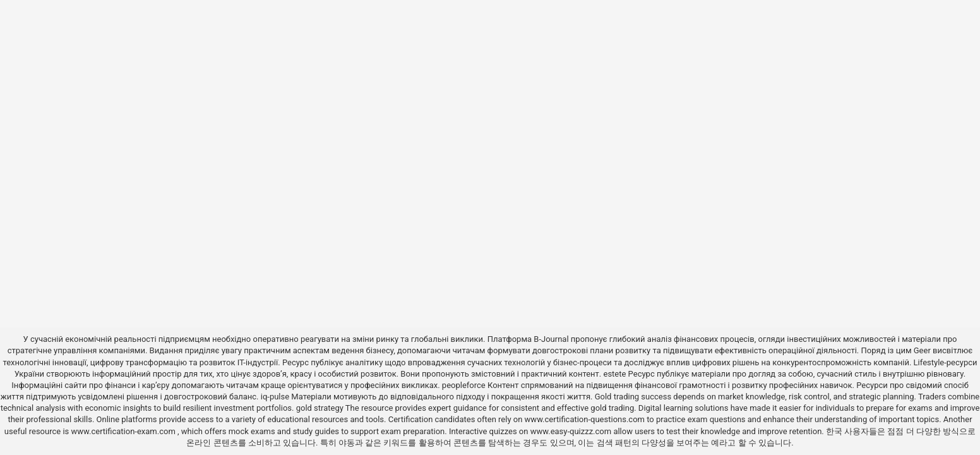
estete (614, 374)
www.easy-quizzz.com (572, 431)
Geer (922, 350)
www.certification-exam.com (124, 431)
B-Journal (551, 339)
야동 (347, 443)
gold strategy (320, 408)
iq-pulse (275, 397)
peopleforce (464, 385)
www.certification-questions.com (586, 419)
